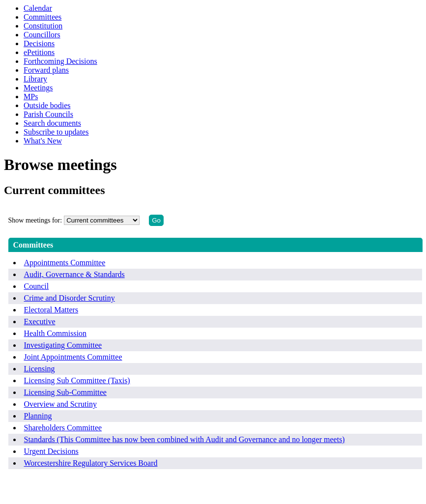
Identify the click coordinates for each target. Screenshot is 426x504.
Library (35, 79)
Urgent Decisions (51, 451)
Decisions (39, 43)
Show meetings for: (35, 220)
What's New (43, 141)
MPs (31, 97)
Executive (40, 322)
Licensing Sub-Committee (65, 392)
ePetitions (39, 52)
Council (37, 286)
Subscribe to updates (56, 132)
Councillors (42, 35)
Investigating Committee (63, 345)
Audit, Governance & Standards (74, 274)
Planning (38, 416)
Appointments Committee (65, 263)
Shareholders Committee (63, 428)
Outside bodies (47, 105)
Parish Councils (48, 114)
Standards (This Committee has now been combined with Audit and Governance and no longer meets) (185, 439)
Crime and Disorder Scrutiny (70, 298)
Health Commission (56, 333)
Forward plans (46, 70)
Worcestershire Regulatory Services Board (91, 463)
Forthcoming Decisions (60, 61)
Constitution (43, 26)
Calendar (38, 8)
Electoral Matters (51, 310)
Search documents (52, 123)
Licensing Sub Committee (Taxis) (77, 380)
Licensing (40, 369)
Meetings (38, 88)
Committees (43, 17)
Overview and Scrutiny (60, 404)
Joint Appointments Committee (73, 357)
